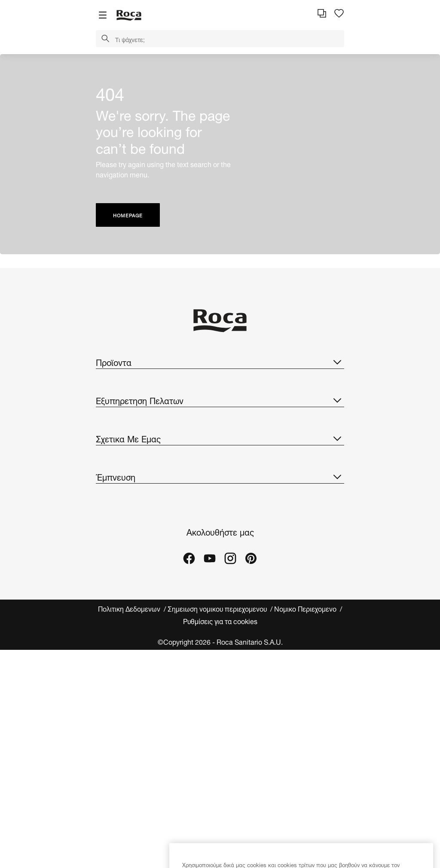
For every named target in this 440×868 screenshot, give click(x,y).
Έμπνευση (220, 476)
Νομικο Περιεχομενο (306, 608)
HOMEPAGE (128, 215)
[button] (105, 39)
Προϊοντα (220, 362)
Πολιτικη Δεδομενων (130, 608)
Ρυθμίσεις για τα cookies (220, 621)
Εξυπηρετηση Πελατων (220, 400)
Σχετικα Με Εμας (220, 438)
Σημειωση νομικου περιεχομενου (218, 608)
